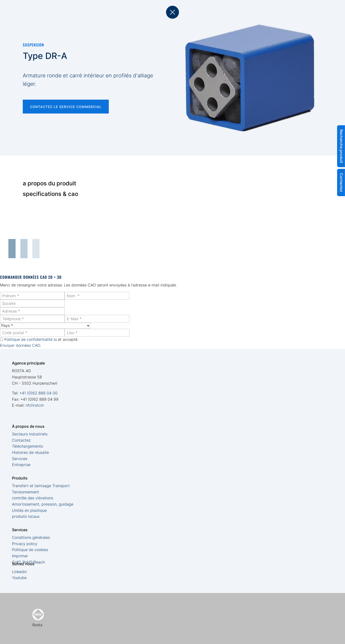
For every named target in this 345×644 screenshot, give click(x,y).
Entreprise (21, 465)
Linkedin (19, 572)
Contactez (21, 440)
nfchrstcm (35, 405)
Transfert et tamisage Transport (41, 486)
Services (20, 459)
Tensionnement (26, 492)
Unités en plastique (29, 510)
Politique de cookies (30, 550)
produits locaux (26, 516)
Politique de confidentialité (28, 339)
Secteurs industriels (30, 434)
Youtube (19, 578)
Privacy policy (25, 544)
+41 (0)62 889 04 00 (38, 393)
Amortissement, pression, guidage (43, 504)
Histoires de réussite (30, 452)
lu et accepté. (41, 339)
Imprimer (20, 556)
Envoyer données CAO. (20, 345)
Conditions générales (31, 537)
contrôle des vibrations (33, 498)
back (172, 12)
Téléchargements (27, 446)
